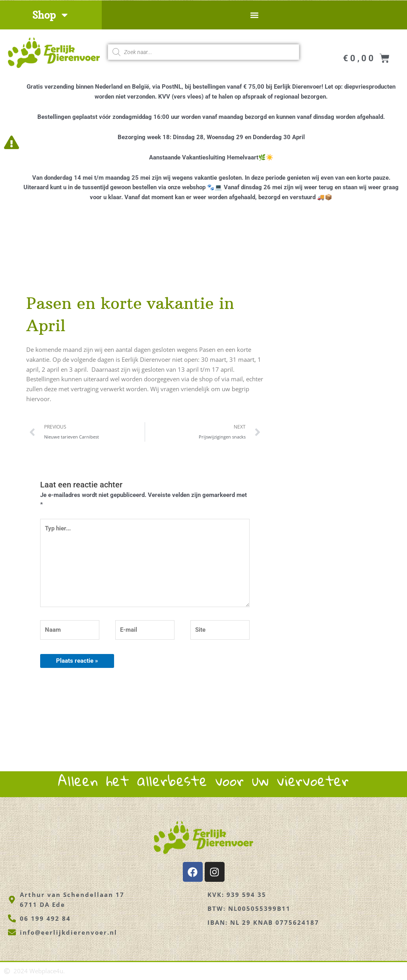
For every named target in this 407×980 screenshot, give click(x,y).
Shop (51, 15)
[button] (254, 15)
